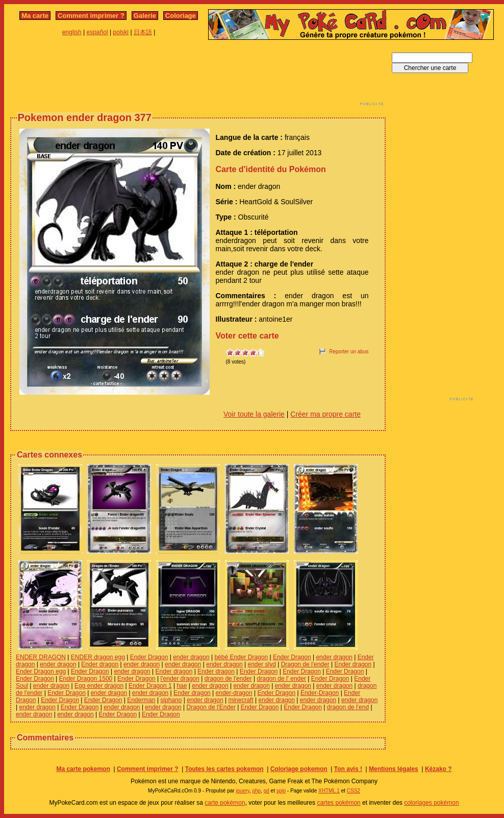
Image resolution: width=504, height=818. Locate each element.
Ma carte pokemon (83, 769)
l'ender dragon (180, 679)
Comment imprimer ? (91, 16)
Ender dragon (100, 664)
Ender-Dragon (320, 693)
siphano (171, 700)
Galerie (145, 16)
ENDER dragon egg (98, 657)
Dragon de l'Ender (211, 707)
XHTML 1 (329, 791)
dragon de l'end (348, 707)
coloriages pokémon (431, 803)
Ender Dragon (149, 657)
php (256, 791)
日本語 (143, 32)
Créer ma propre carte (325, 414)
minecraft (241, 700)
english (72, 32)
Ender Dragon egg (41, 671)
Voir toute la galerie (254, 414)
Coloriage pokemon (299, 769)
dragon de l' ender (282, 679)
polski (121, 32)
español (97, 32)
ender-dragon (234, 693)
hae (182, 686)
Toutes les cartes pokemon (224, 769)
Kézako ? (438, 769)
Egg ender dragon (99, 686)
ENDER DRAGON (41, 657)
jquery (243, 791)
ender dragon (191, 657)
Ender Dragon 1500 (86, 679)
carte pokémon (225, 803)
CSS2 (354, 791)
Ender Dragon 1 (150, 686)
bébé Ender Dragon (241, 657)
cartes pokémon (338, 803)
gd (267, 791)
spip (281, 791)
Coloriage (181, 16)
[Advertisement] (198, 76)
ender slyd (261, 664)
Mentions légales (394, 769)
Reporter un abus (349, 352)
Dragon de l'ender (305, 664)
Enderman (141, 700)
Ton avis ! (348, 769)
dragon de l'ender (228, 679)
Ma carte (35, 16)
